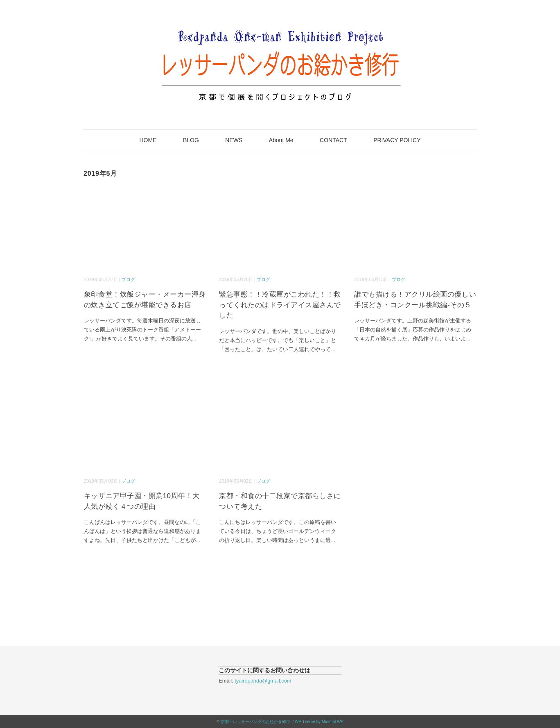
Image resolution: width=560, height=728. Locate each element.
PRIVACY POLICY (397, 140)
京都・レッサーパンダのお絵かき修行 (255, 722)
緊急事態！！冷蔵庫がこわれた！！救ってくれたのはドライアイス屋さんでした (280, 305)
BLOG (191, 140)
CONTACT (333, 140)
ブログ (128, 279)
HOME (148, 140)
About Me (281, 140)
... (194, 339)
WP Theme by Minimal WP (319, 722)
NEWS (234, 140)
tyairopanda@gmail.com (263, 681)
